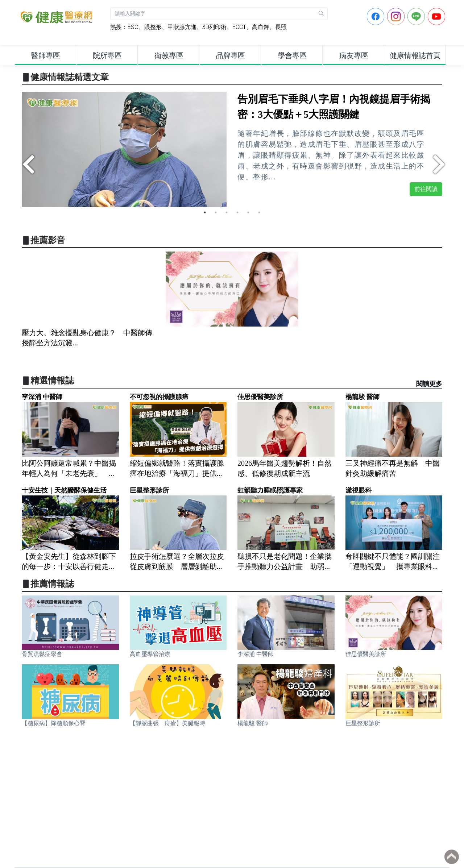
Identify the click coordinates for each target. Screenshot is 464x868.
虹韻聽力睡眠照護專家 (270, 490)
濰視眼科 (359, 490)
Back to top (452, 857)
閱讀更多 (429, 384)
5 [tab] (248, 212)
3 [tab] (227, 212)
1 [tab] (205, 212)
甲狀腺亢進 (182, 27)
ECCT (239, 27)
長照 (281, 27)
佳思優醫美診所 (260, 397)
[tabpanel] (232, 149)
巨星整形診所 (149, 490)
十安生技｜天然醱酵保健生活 (64, 490)
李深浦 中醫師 (42, 397)
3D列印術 (214, 27)
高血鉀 (261, 27)
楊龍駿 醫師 (362, 397)
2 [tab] (216, 212)
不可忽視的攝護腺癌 (159, 397)
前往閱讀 (426, 189)
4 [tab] (237, 212)
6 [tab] (259, 212)
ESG (133, 27)
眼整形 (153, 27)
